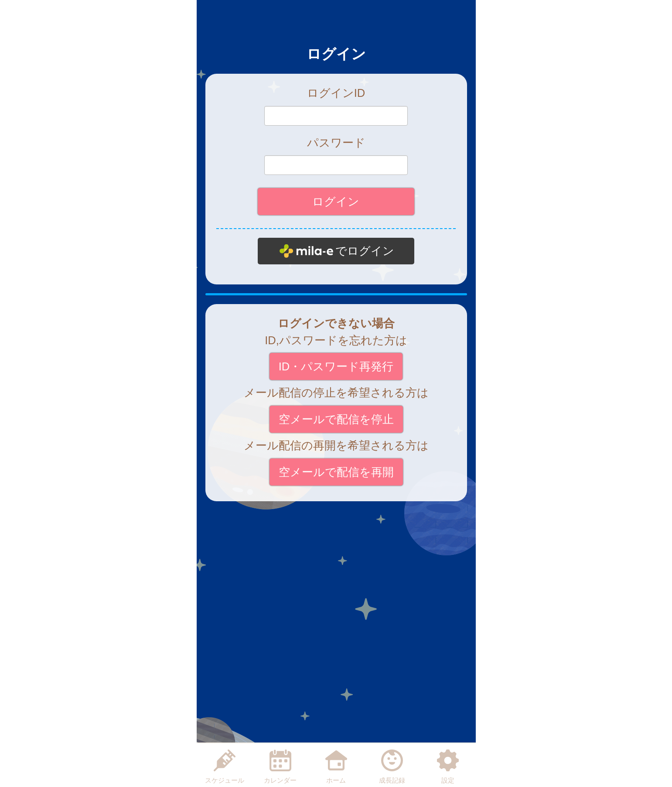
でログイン (365, 251)
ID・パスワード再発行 (336, 366)
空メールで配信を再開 (336, 472)
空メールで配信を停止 (336, 419)
